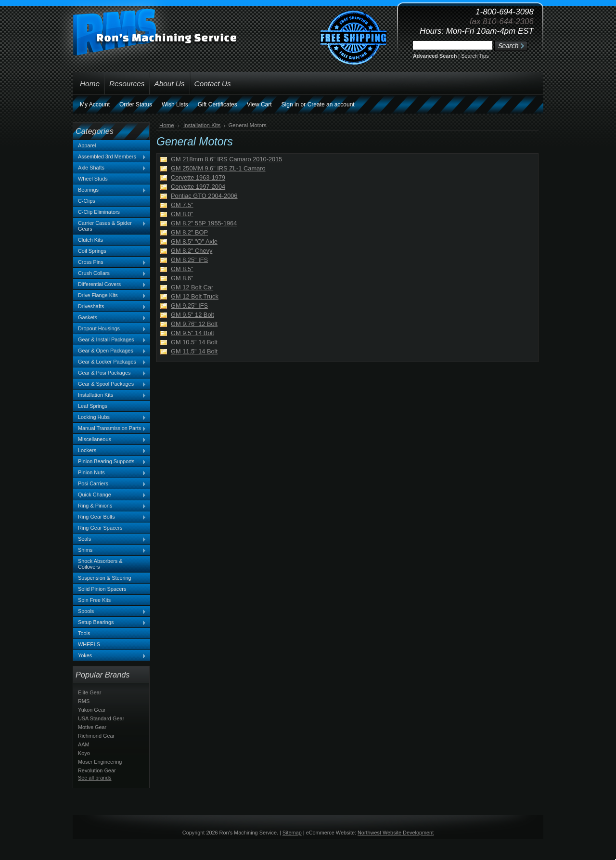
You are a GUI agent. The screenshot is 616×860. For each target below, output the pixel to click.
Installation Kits (110, 395)
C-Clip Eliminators (99, 212)
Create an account (331, 104)
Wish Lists (175, 104)
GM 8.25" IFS (189, 260)
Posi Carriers (110, 484)
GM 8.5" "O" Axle (194, 241)
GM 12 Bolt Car (192, 287)
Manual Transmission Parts (110, 429)
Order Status (136, 104)
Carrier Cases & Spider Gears (110, 226)
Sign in (290, 104)
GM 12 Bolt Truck (195, 296)
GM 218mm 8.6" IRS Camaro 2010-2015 (226, 159)
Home (167, 125)
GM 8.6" (182, 278)
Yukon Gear (92, 710)
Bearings (110, 190)
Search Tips (475, 56)
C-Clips (87, 201)
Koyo (84, 753)
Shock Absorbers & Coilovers (100, 564)
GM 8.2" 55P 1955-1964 (204, 223)
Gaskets (110, 318)
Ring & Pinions (110, 506)
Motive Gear (92, 727)
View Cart (259, 104)
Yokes (110, 656)
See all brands (95, 778)
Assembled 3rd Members (110, 157)
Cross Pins (110, 262)
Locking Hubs (110, 417)
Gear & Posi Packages (110, 373)
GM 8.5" (182, 269)
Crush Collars (110, 274)
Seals (110, 539)
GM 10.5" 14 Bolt (194, 342)
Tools (84, 633)
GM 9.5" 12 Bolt (192, 315)
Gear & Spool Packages (110, 384)
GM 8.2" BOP (189, 232)
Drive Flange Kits (110, 296)
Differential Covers (110, 285)
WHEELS (89, 644)
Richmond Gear (96, 736)
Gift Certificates (218, 104)
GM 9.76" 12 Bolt (194, 324)
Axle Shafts (110, 168)
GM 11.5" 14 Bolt (194, 351)
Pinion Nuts (110, 473)
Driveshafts (110, 307)
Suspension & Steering (105, 578)
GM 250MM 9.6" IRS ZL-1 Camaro (218, 168)
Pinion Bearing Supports (110, 462)
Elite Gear (90, 692)
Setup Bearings (110, 623)
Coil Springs (92, 251)
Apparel (87, 145)
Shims (110, 550)
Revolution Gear (97, 770)
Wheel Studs (93, 179)
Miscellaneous (110, 440)
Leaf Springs (93, 406)
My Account (95, 104)
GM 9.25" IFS (189, 306)
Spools (110, 612)
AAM (84, 744)
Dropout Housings (110, 329)
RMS (84, 701)
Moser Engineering (100, 762)
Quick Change (110, 495)
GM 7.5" (182, 205)
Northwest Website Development (396, 833)
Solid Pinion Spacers (102, 589)
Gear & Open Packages (110, 351)
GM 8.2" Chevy (192, 251)
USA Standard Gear (101, 718)
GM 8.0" (182, 214)
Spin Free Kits (94, 600)
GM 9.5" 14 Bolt (192, 333)
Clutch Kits (90, 240)
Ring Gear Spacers (100, 528)
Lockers (110, 451)
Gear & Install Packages (110, 340)
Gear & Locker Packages (110, 362)
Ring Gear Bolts (110, 517)
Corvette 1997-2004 (198, 187)
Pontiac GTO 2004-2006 (204, 196)
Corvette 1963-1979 (198, 177)
